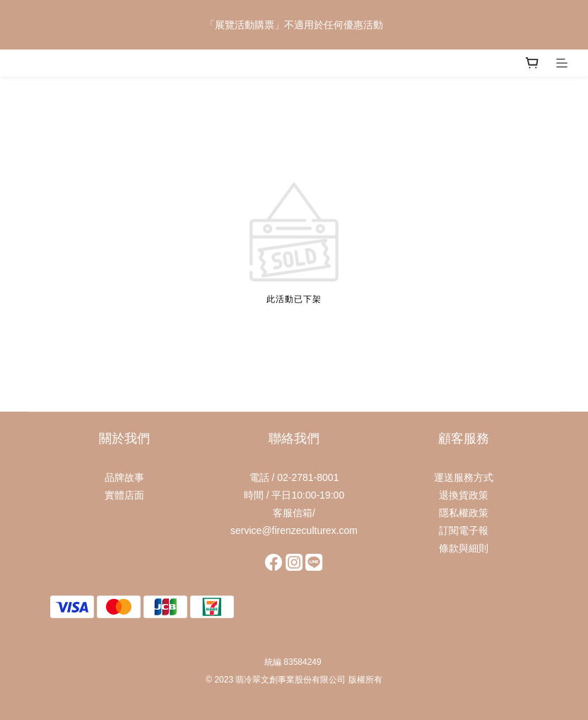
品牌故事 (124, 477)
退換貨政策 (464, 495)
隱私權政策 (464, 513)
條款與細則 (464, 548)
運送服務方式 (464, 477)
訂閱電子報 (464, 530)
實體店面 (124, 495)
